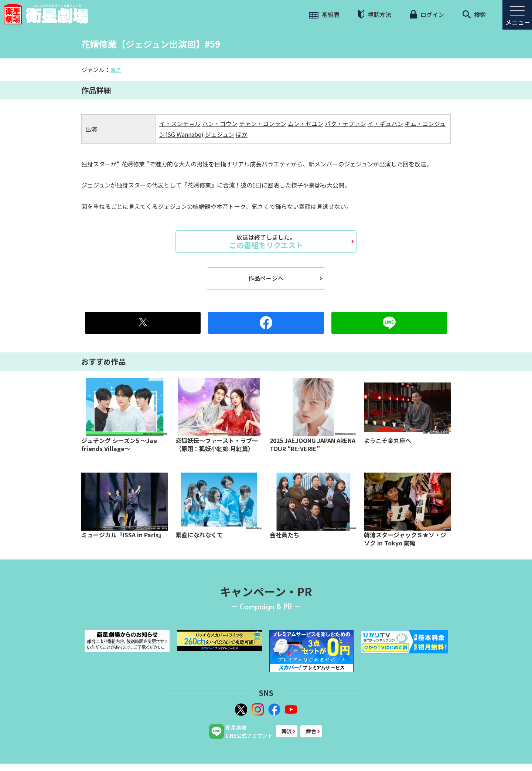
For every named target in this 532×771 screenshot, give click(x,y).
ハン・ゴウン (220, 124)
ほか (242, 134)
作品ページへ (266, 278)
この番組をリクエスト (266, 241)
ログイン (427, 14)
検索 (474, 14)
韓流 (116, 70)
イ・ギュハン (385, 124)
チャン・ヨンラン (263, 124)
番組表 (324, 14)
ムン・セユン (306, 124)
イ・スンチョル (180, 124)
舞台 (311, 731)
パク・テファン (345, 124)
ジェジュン (220, 134)
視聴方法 (375, 14)
